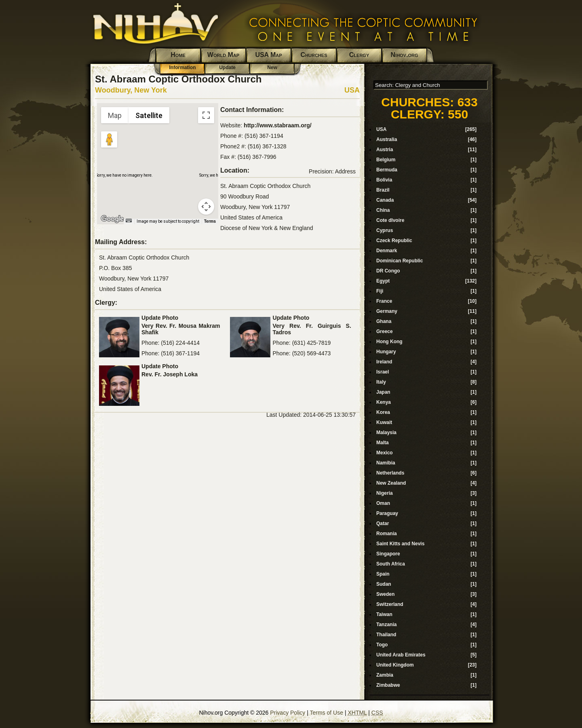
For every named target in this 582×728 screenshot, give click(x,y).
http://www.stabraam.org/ (278, 125)
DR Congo (388, 271)
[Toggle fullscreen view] (206, 115)
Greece (385, 331)
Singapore (388, 554)
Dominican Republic (400, 261)
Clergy (359, 55)
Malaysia (386, 433)
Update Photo (160, 318)
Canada (385, 200)
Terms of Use (327, 713)
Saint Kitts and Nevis (400, 544)
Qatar (383, 523)
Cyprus (385, 230)
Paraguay (387, 513)
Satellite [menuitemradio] (149, 115)
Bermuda (387, 170)
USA (352, 90)
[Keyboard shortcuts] (129, 221)
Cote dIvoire (390, 220)
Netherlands (390, 473)
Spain (383, 574)
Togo (382, 645)
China (383, 210)
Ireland (384, 362)
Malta (383, 443)
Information (183, 68)
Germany (387, 311)
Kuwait (384, 422)
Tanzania (386, 625)
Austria (385, 150)
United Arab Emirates (401, 655)
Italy (381, 382)
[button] (158, 159)
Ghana (384, 321)
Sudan (384, 584)
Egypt (383, 281)
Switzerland (390, 604)
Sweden (385, 594)
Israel (383, 372)
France (384, 301)
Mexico (385, 453)
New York (150, 90)
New (272, 68)
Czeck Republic (394, 241)
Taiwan (384, 614)
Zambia (385, 675)
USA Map (268, 55)
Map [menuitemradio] (115, 115)
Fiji (380, 291)
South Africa (391, 564)
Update (227, 68)
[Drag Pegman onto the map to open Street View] (109, 139)
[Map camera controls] (206, 207)
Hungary (386, 352)
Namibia (386, 463)
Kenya (384, 402)
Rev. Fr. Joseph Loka (170, 374)
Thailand (386, 635)
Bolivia (384, 180)
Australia (387, 139)
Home (178, 55)
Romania (387, 534)
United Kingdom (395, 665)
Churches (314, 55)
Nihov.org (405, 55)
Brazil (383, 190)
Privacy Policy (288, 713)
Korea (383, 412)
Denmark (387, 251)
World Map (223, 55)
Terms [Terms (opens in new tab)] (210, 221)
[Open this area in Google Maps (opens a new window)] (112, 219)
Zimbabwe (388, 685)
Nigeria (385, 493)
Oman (383, 503)
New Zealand (391, 483)
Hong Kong (389, 342)
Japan (383, 392)
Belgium (386, 160)
